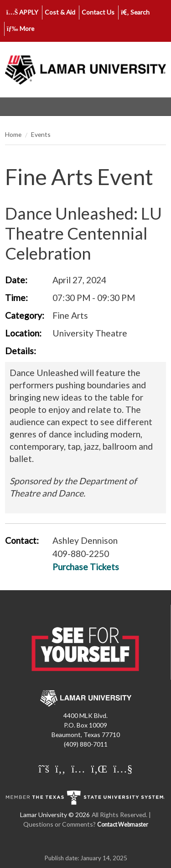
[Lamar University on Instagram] (79, 768)
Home (13, 134)
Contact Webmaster (123, 825)
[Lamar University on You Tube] (123, 768)
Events (41, 134)
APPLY (23, 12)
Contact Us (98, 12)
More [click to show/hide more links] (21, 28)
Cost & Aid (60, 12)
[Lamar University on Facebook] (61, 768)
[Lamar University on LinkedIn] (101, 768)
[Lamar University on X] (45, 768)
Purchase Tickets (86, 567)
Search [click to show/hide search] (135, 12)
